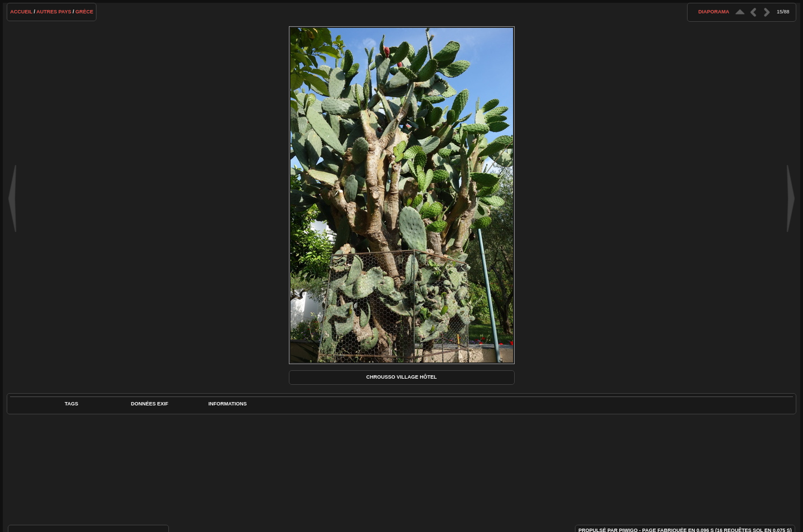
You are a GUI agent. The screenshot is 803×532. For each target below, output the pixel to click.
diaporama (714, 12)
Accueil (21, 12)
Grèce (84, 12)
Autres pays (54, 12)
